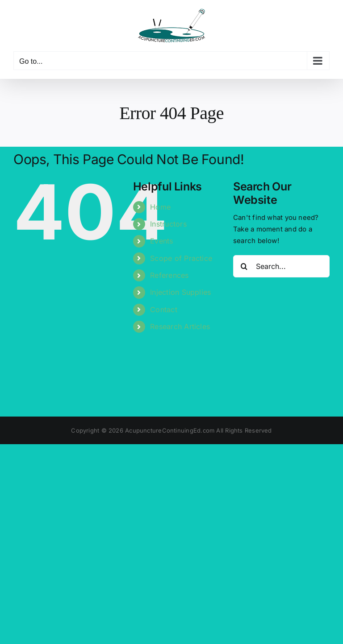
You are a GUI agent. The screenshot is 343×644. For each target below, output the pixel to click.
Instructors (168, 224)
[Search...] (281, 266)
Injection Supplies (180, 292)
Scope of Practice (181, 258)
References (169, 275)
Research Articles (180, 326)
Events (161, 241)
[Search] (244, 266)
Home (160, 207)
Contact (164, 310)
